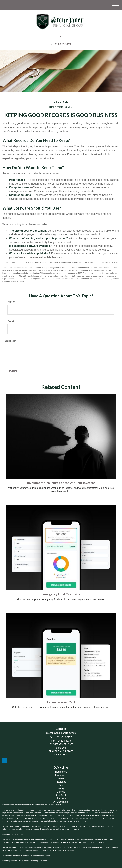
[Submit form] (14, 371)
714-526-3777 (61, 44)
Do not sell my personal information (64, 829)
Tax (61, 785)
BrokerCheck (60, 805)
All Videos (61, 798)
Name (11, 302)
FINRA (105, 839)
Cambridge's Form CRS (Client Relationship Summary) (25, 861)
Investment (61, 775)
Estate (61, 778)
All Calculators (61, 802)
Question (11, 341)
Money (61, 788)
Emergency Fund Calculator (61, 594)
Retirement (61, 772)
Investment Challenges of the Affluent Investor (61, 483)
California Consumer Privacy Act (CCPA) (86, 826)
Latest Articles (61, 795)
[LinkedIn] (60, 37)
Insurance (61, 782)
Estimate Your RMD (61, 702)
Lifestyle (61, 792)
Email (11, 321)
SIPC (112, 839)
